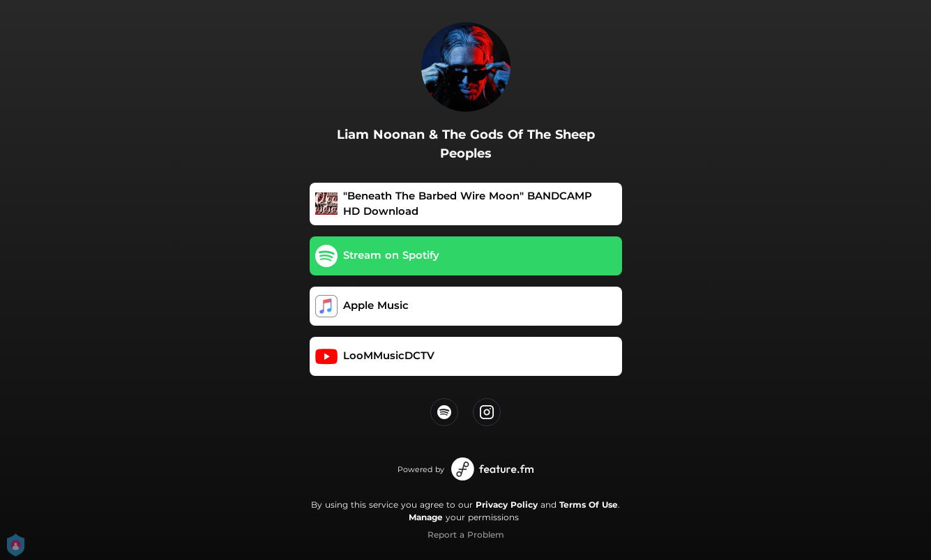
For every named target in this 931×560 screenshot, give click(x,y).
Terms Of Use (589, 505)
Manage (426, 517)
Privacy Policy (507, 505)
